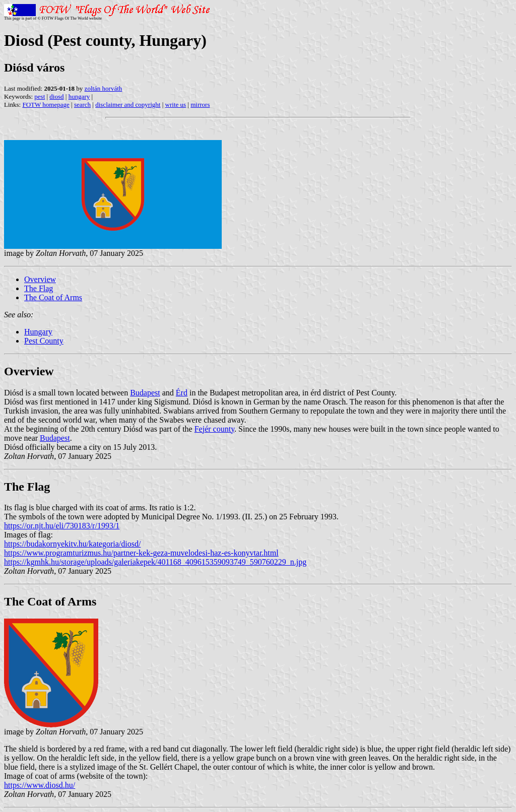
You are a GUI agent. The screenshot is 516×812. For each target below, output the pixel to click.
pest (40, 96)
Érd (182, 393)
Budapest (145, 393)
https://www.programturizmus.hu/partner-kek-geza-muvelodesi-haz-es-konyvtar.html (141, 553)
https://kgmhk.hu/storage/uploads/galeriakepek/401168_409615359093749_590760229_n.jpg (155, 562)
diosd (56, 96)
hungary (79, 96)
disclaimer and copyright (128, 105)
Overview (40, 279)
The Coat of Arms (53, 297)
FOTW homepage (46, 105)
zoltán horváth (104, 88)
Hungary (38, 332)
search (82, 105)
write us (176, 105)
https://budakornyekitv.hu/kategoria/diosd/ (72, 544)
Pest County (44, 341)
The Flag (39, 288)
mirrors (200, 105)
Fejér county (214, 429)
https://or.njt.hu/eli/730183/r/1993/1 (62, 526)
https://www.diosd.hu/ (40, 785)
